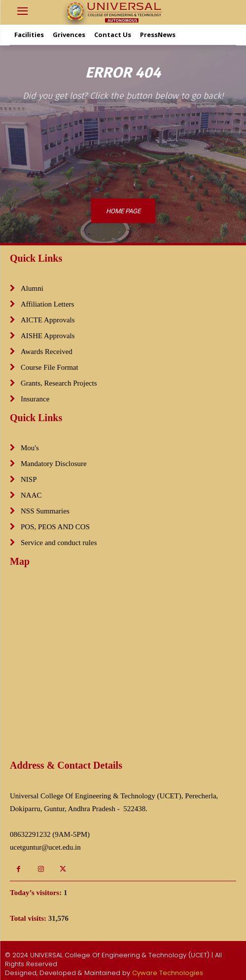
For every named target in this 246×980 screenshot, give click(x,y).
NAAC (31, 495)
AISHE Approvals (48, 336)
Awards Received (47, 352)
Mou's (30, 448)
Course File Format (50, 367)
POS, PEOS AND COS (55, 527)
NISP (29, 479)
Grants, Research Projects (59, 383)
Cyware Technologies (168, 973)
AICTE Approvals (48, 320)
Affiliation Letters (47, 304)
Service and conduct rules (59, 543)
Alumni (32, 288)
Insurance (35, 399)
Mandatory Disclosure (54, 464)
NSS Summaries (45, 511)
